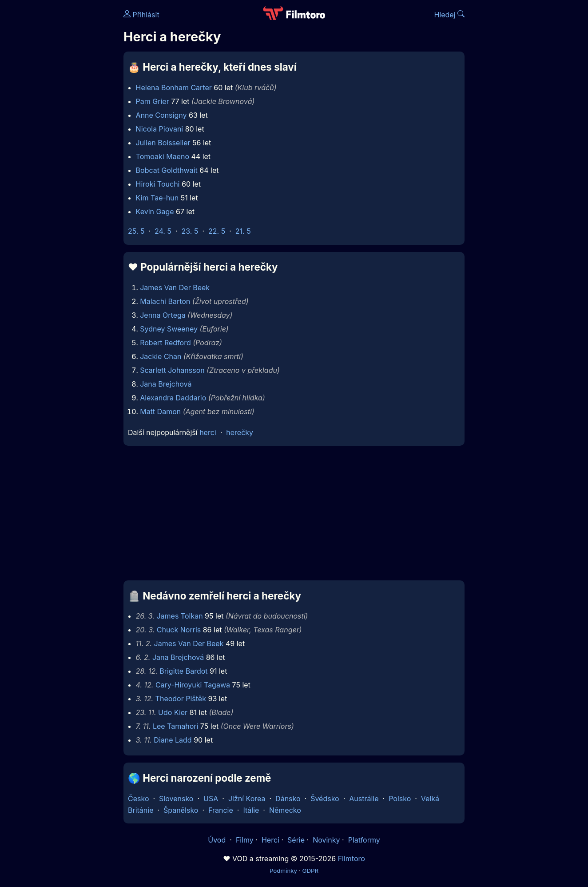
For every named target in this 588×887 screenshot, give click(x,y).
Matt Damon (160, 412)
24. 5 (163, 231)
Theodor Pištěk (181, 699)
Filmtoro (352, 859)
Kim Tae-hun (157, 198)
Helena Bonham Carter (174, 88)
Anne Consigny (161, 115)
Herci (270, 840)
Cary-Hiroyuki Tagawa (193, 685)
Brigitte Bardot (183, 671)
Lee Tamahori (175, 726)
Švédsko (325, 799)
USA (211, 799)
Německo (285, 810)
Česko (138, 799)
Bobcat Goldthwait (167, 170)
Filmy (245, 840)
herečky (240, 432)
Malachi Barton (165, 301)
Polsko (400, 799)
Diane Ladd (173, 740)
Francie (221, 810)
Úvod (218, 840)
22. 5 (217, 231)
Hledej (449, 15)
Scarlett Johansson (172, 370)
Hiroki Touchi (158, 184)
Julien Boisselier (163, 143)
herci (208, 432)
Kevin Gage (155, 212)
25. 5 (136, 231)
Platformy (364, 840)
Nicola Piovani (160, 129)
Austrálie (364, 799)
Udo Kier (173, 712)
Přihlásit (141, 15)
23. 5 (190, 231)
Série (296, 840)
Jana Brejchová (166, 384)
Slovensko (176, 799)
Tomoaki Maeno (163, 156)
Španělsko (181, 810)
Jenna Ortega (163, 315)
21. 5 (243, 231)
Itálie (251, 810)
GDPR (310, 871)
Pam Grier (153, 101)
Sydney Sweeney (169, 329)
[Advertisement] (59, 137)
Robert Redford (165, 343)
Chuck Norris (179, 630)
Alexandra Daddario (173, 398)
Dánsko (288, 799)
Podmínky (283, 871)
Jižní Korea (247, 799)
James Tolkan (179, 616)
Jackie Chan (161, 356)
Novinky (326, 840)
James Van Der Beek (175, 288)
